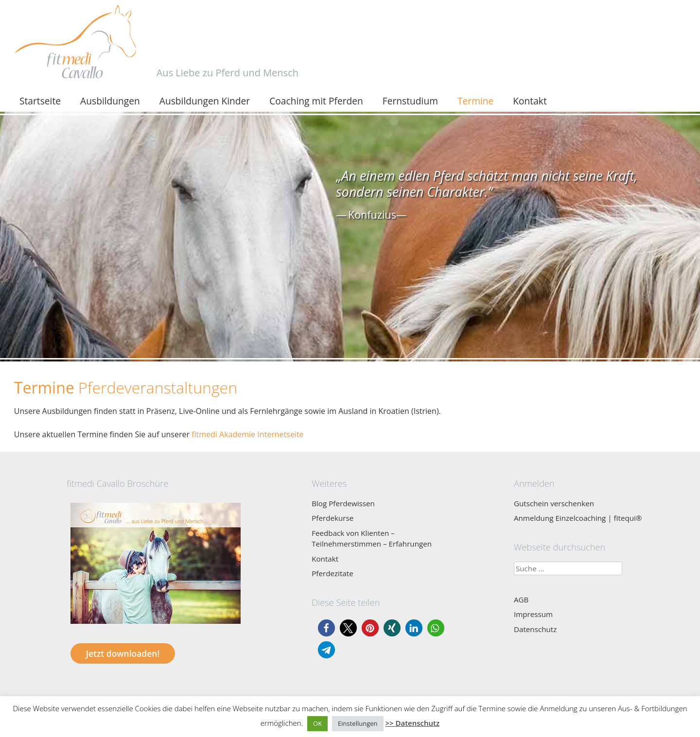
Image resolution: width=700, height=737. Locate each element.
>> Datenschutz (412, 723)
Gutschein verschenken (554, 503)
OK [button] (317, 723)
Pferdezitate (332, 573)
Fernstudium (410, 101)
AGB (521, 600)
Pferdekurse (332, 518)
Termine (475, 101)
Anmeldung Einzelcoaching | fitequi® (578, 518)
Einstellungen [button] (358, 723)
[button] (326, 628)
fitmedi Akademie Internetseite (247, 434)
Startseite (40, 101)
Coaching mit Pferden (316, 101)
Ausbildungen (110, 101)
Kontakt (530, 101)
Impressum (533, 614)
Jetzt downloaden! (123, 653)
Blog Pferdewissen (343, 503)
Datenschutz (535, 629)
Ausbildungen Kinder (205, 101)
